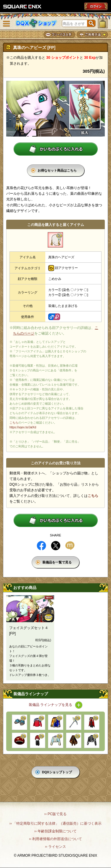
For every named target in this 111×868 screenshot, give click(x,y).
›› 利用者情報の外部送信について (55, 839)
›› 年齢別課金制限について (55, 831)
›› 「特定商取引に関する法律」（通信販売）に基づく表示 (55, 823)
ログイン (96, 6)
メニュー (7, 24)
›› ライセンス (55, 847)
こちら (14, 423)
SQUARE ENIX (22, 7)
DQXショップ (36, 23)
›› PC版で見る (56, 814)
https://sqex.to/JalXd (23, 427)
